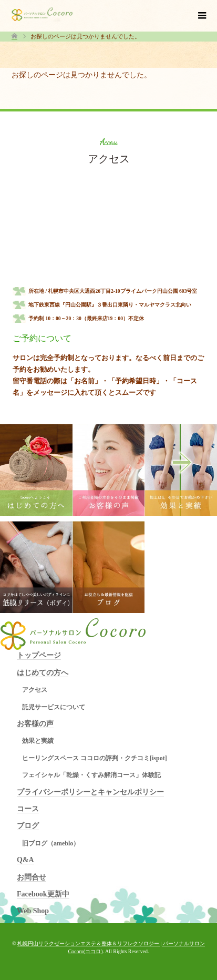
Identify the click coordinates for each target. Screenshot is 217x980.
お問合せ (32, 877)
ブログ (28, 826)
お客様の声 (35, 724)
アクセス (35, 690)
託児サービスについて (54, 707)
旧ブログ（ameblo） (51, 843)
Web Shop (33, 911)
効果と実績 (38, 741)
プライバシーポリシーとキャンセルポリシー (90, 792)
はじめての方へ (43, 673)
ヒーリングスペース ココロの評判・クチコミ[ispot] (95, 758)
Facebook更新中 (43, 894)
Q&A (25, 860)
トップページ (39, 655)
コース (28, 809)
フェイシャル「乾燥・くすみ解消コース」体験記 (91, 775)
